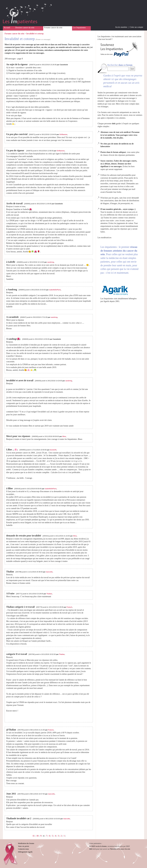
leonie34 (53, 450)
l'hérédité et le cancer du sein (120, 849)
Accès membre (121, 27)
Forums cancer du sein (53, 28)
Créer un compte (136, 27)
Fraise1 (69, 607)
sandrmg (51, 262)
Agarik (106, 301)
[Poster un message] (43, 39)
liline (64, 436)
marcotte (49, 572)
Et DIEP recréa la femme (98, 846)
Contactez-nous (23, 849)
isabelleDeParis (55, 290)
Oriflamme (63, 134)
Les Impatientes (79, 28)
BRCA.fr (93, 849)
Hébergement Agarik (25, 852)
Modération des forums (26, 843)
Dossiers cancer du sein (25, 28)
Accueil (7, 28)
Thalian (49, 594)
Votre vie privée (23, 846)
